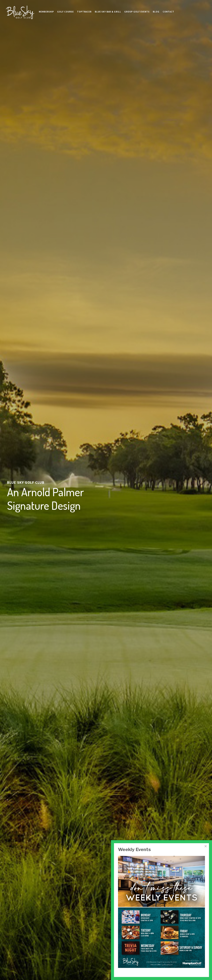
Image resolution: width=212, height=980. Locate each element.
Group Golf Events (137, 8)
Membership (46, 8)
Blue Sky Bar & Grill (108, 8)
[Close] (206, 846)
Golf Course (65, 8)
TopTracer (84, 8)
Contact (168, 8)
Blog (156, 8)
